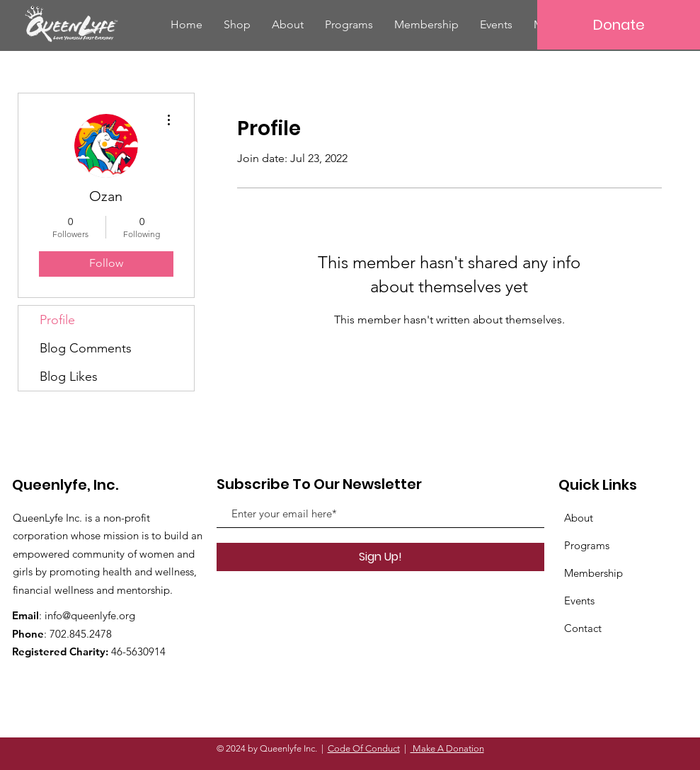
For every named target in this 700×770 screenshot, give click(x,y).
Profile (57, 320)
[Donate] (619, 25)
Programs (587, 545)
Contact (583, 628)
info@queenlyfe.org (90, 615)
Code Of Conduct (364, 748)
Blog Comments (86, 348)
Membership (593, 573)
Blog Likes (69, 377)
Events (579, 601)
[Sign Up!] (380, 557)
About (579, 518)
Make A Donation (447, 748)
